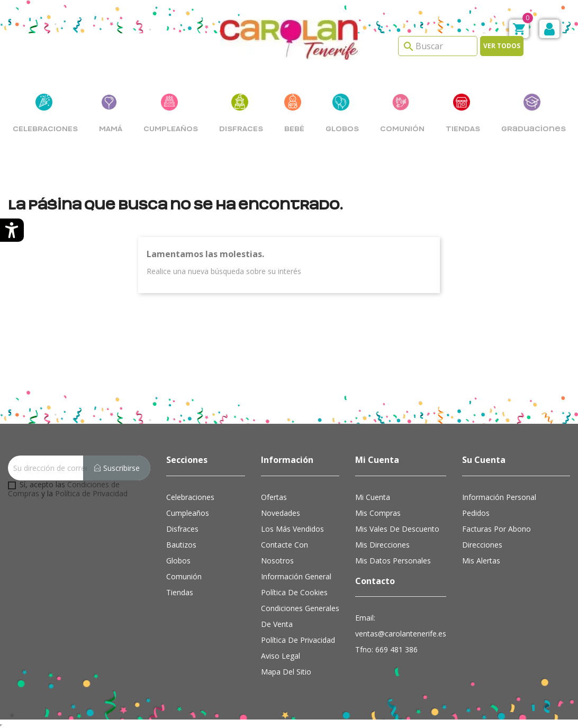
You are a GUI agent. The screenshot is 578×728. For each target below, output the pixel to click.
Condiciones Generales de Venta (300, 616)
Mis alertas (481, 561)
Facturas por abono (496, 529)
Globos (178, 561)
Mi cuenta (373, 497)
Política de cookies (294, 592)
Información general (296, 576)
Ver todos (502, 46)
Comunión (184, 576)
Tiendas (180, 592)
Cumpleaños (188, 513)
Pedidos (476, 513)
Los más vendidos (292, 529)
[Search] (438, 46)
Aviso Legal (281, 656)
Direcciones (482, 545)
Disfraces (182, 529)
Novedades (281, 513)
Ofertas (274, 497)
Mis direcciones (382, 545)
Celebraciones (190, 497)
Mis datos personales (393, 561)
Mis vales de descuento (397, 529)
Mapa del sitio (286, 672)
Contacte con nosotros (285, 553)
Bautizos (181, 545)
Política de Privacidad (91, 493)
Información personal (499, 497)
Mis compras (378, 513)
